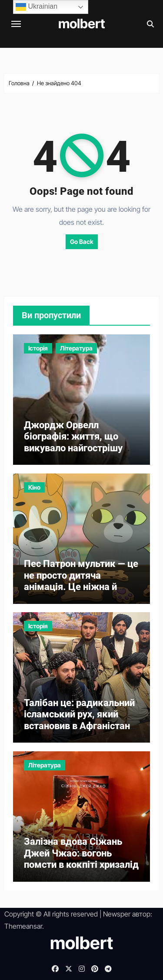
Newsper (117, 914)
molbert (82, 23)
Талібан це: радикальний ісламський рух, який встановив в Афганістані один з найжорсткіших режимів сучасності (79, 726)
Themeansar (23, 926)
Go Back (82, 242)
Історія (38, 348)
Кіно (34, 487)
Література (76, 348)
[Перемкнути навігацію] (16, 24)
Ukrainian (37, 7)
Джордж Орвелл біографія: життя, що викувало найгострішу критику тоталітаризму (76, 442)
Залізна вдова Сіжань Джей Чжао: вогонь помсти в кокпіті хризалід (81, 853)
